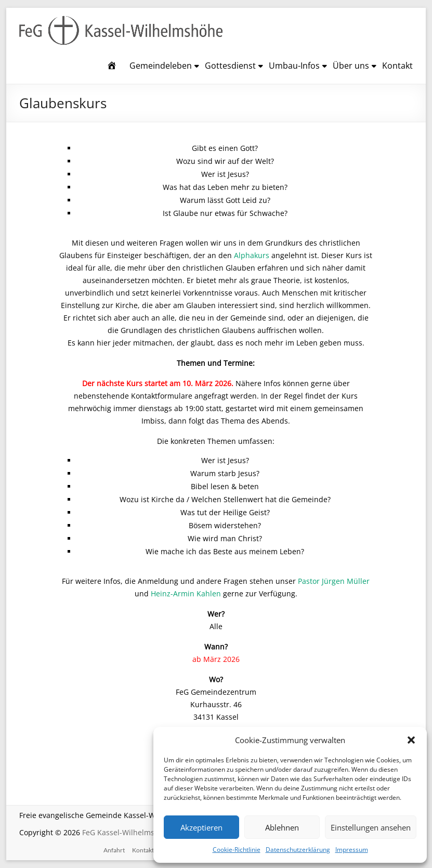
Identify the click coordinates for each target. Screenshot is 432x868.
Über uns (351, 66)
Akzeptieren (201, 827)
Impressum (352, 850)
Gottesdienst (230, 66)
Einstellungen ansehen (371, 827)
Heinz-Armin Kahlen (186, 593)
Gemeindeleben (161, 66)
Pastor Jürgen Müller (334, 581)
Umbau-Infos (294, 66)
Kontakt (397, 66)
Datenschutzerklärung (298, 850)
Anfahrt (114, 850)
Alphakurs (252, 255)
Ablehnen (282, 827)
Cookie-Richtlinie (237, 850)
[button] (411, 740)
